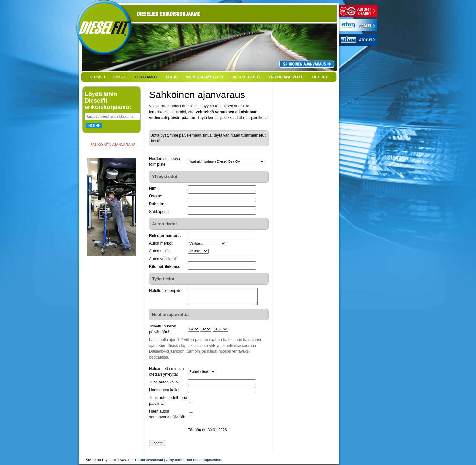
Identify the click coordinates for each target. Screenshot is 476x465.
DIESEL (120, 77)
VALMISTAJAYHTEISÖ (204, 77)
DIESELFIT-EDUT (246, 77)
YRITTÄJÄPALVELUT (286, 77)
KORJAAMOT (146, 77)
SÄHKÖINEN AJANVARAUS (113, 145)
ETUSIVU (97, 77)
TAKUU (171, 77)
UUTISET (320, 77)
